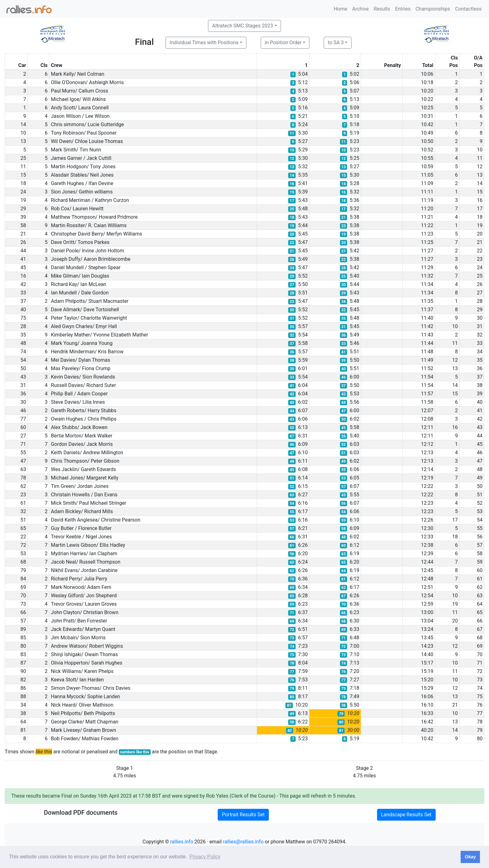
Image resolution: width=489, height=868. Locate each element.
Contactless (468, 9)
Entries (403, 9)
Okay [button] (470, 857)
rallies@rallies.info (243, 842)
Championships (433, 9)
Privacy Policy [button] (205, 857)
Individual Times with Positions (204, 43)
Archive (360, 9)
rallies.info (182, 842)
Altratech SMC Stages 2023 (242, 26)
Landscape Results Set (406, 815)
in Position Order (283, 43)
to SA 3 (336, 43)
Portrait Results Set (243, 815)
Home (340, 9)
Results (382, 9)
